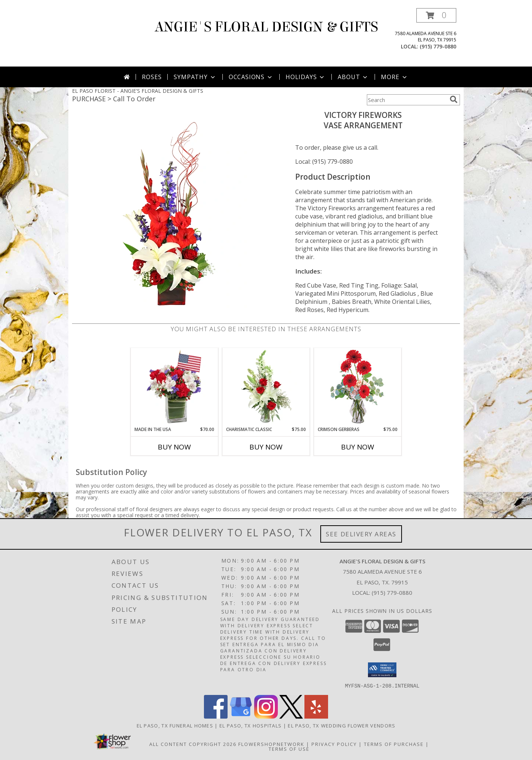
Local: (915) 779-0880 (324, 162)
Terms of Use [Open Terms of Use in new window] (289, 749)
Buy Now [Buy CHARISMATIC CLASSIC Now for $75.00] (266, 447)
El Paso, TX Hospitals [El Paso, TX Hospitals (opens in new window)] (250, 725)
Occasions (251, 77)
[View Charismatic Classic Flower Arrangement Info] (266, 387)
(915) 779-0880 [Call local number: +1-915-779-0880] (438, 46)
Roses (152, 77)
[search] (454, 99)
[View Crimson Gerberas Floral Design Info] (358, 387)
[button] (436, 15)
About (353, 77)
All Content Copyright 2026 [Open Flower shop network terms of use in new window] (193, 744)
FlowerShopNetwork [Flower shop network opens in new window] (271, 744)
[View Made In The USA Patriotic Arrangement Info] (175, 387)
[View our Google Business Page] (241, 716)
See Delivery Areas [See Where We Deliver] (361, 534)
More (394, 77)
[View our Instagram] (266, 716)
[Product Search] (407, 100)
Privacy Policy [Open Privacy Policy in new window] (334, 744)
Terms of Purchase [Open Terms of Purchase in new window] (394, 744)
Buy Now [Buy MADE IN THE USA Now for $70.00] (174, 447)
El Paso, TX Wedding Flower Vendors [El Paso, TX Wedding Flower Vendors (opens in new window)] (342, 725)
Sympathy (195, 77)
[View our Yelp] (316, 716)
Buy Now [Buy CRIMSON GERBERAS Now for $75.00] (358, 447)
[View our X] (291, 716)
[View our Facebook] (216, 716)
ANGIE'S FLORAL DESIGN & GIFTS (266, 27)
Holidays (306, 77)
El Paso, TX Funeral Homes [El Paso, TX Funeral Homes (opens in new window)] (175, 725)
